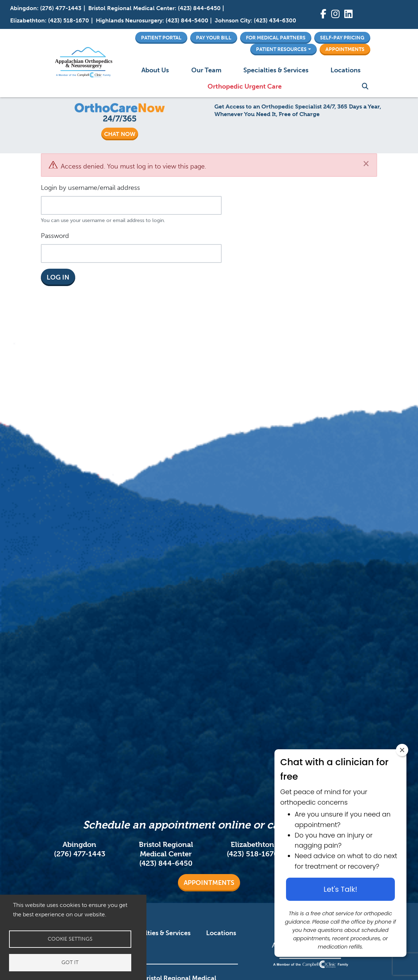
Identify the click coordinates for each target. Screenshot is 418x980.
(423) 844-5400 (187, 20)
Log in (58, 277)
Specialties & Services (276, 70)
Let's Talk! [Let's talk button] (340, 889)
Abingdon (24, 8)
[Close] (366, 163)
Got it (70, 962)
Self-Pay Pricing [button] (342, 38)
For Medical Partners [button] (276, 38)
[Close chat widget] (402, 750)
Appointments (209, 883)
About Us (155, 70)
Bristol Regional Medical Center (131, 8)
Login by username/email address (90, 188)
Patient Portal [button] (161, 38)
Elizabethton (27, 20)
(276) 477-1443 (61, 8)
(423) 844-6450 (199, 8)
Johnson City (233, 20)
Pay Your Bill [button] (214, 38)
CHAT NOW (120, 134)
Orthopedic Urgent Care (245, 86)
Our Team (206, 70)
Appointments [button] (345, 49)
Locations (346, 70)
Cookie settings (70, 939)
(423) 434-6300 (275, 20)
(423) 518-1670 (69, 20)
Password (55, 236)
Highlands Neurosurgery (129, 20)
